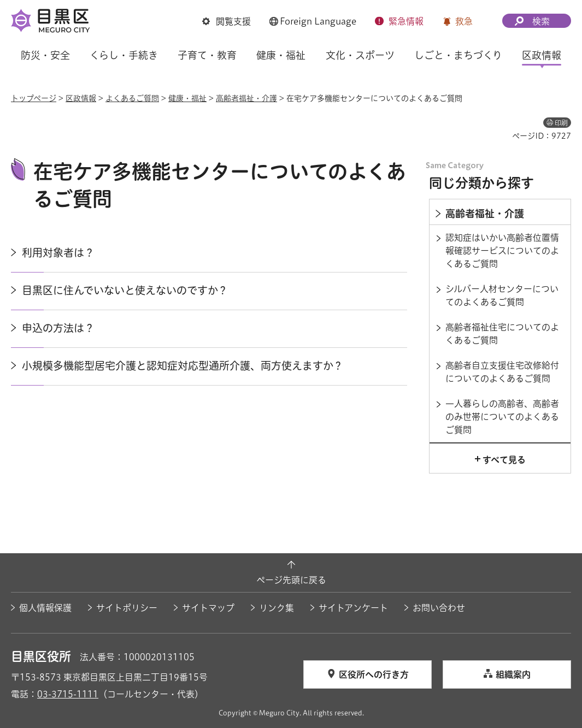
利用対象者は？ (58, 253)
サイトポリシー (127, 608)
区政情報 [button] (542, 55)
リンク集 (277, 608)
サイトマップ (208, 608)
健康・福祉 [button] (281, 55)
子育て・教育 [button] (207, 55)
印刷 (561, 123)
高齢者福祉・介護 (246, 98)
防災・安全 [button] (45, 55)
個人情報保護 (45, 608)
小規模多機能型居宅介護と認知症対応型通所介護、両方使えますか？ (183, 366)
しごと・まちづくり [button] (458, 55)
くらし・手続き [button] (124, 55)
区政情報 (81, 98)
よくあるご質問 (132, 98)
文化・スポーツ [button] (360, 55)
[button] (227, 21)
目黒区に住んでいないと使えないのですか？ (125, 290)
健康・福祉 (187, 98)
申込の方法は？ (58, 328)
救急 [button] (464, 21)
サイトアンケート (353, 608)
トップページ (34, 98)
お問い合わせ (439, 608)
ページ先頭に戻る (291, 580)
